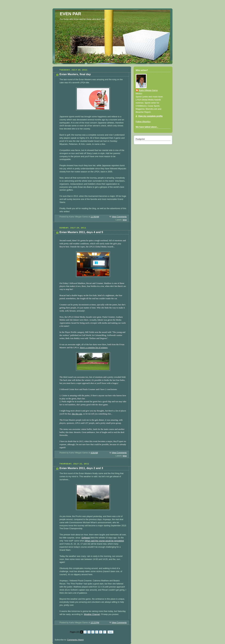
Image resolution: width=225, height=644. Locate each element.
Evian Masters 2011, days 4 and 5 (81, 232)
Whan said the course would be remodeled (104, 541)
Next (110, 632)
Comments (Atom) (75, 640)
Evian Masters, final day (75, 74)
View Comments (119, 217)
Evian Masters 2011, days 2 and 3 (81, 468)
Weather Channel (92, 614)
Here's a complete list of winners (94, 348)
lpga (125, 220)
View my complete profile (150, 116)
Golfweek (86, 538)
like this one (77, 414)
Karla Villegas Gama (148, 90)
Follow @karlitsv (143, 122)
